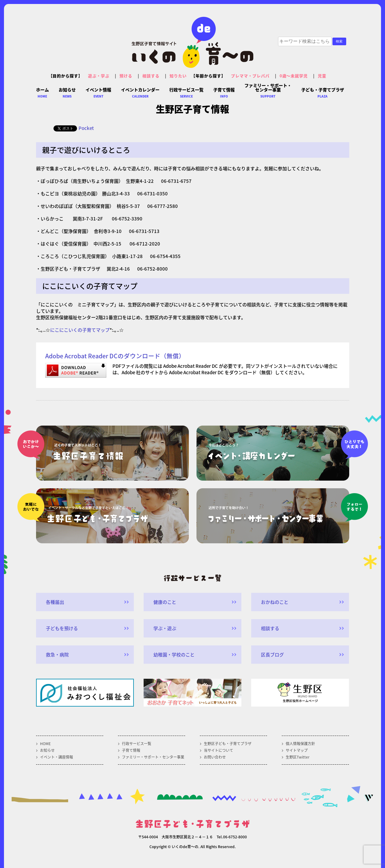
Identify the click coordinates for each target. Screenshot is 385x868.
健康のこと (165, 602)
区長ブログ (272, 655)
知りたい (178, 76)
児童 (322, 76)
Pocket (86, 128)
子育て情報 (131, 750)
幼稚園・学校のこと (174, 655)
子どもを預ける (62, 628)
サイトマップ (297, 750)
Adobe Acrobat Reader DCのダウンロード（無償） (115, 356)
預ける (126, 76)
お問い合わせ (215, 757)
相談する (151, 76)
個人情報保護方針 (300, 744)
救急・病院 (57, 655)
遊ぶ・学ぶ (99, 76)
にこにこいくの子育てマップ (80, 330)
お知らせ (47, 750)
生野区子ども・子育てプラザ (228, 744)
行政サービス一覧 (137, 744)
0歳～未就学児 (294, 76)
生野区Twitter (298, 757)
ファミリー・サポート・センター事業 (153, 757)
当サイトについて (218, 750)
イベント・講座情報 (57, 757)
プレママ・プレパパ (250, 76)
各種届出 (55, 602)
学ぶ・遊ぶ (165, 628)
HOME (45, 744)
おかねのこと (275, 602)
